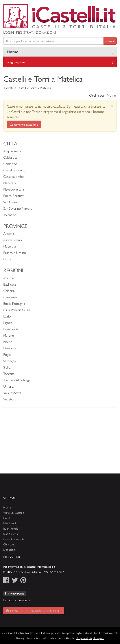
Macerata (10, 183)
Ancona (9, 233)
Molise (8, 342)
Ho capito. (98, 638)
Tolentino (10, 215)
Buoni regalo (11, 528)
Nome (111, 95)
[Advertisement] (60, 443)
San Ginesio (11, 202)
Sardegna (10, 361)
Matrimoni (10, 523)
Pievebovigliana (14, 189)
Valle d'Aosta (12, 393)
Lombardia (11, 329)
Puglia (7, 354)
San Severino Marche (18, 208)
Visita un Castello (14, 513)
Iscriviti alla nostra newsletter (34, 611)
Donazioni (46, 32)
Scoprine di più (84, 638)
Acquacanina (12, 151)
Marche (8, 335)
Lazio (7, 316)
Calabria (9, 291)
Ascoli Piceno (13, 240)
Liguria (8, 322)
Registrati (25, 32)
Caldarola (10, 157)
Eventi (7, 518)
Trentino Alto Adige (17, 380)
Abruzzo (9, 278)
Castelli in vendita (14, 539)
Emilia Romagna (14, 303)
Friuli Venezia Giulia (17, 310)
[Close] (112, 105)
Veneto (8, 399)
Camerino (10, 164)
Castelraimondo (14, 170)
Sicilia (7, 367)
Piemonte (10, 348)
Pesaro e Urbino (15, 252)
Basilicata (10, 284)
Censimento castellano (24, 124)
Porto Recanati (14, 195)
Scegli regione (16, 62)
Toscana (9, 373)
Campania (10, 297)
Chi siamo (9, 544)
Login (9, 32)
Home (12, 52)
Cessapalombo (14, 176)
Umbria (8, 386)
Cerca (110, 41)
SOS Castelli (11, 534)
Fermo (8, 259)
